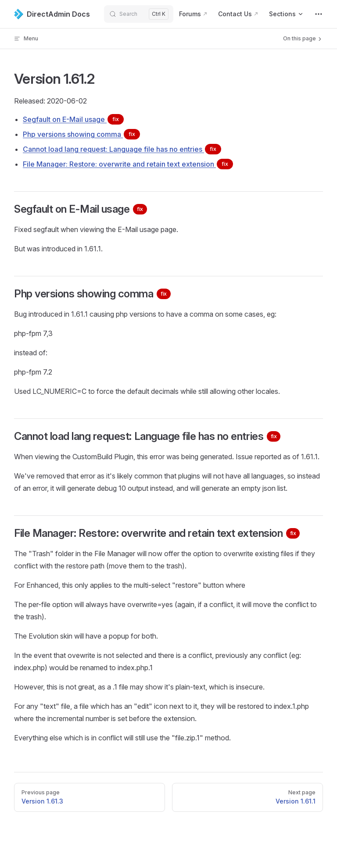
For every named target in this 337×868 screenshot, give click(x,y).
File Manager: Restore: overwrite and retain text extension (128, 164)
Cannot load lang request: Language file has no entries (122, 149)
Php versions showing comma (81, 134)
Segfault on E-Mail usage (73, 119)
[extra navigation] (319, 14)
